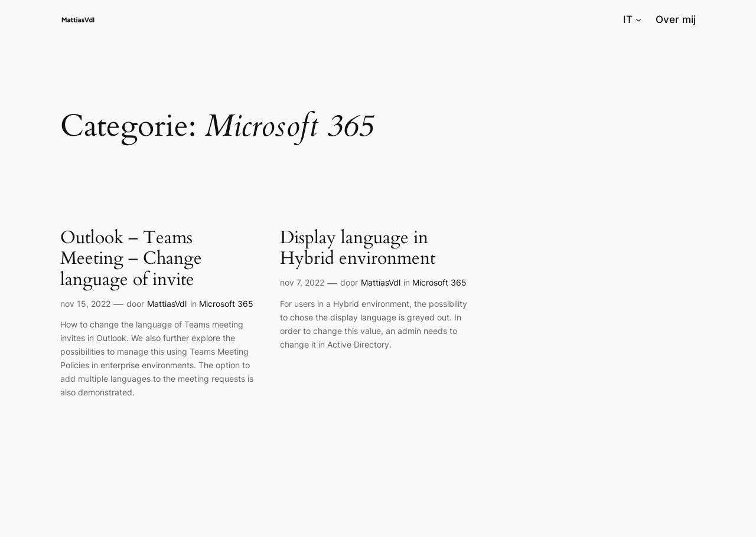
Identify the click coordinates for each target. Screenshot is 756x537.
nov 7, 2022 (302, 282)
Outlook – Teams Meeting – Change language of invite (131, 259)
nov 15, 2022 (85, 304)
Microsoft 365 (226, 304)
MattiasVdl (167, 304)
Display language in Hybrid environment (358, 249)
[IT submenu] (638, 19)
